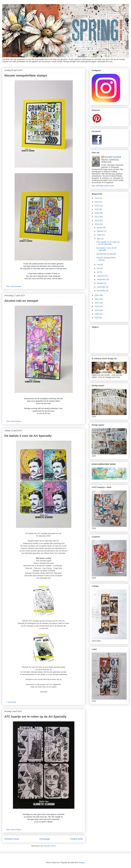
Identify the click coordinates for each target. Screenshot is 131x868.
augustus (101, 276)
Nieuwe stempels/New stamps (26, 75)
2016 (97, 213)
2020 (97, 295)
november (101, 287)
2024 (97, 310)
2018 (97, 221)
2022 (97, 303)
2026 (97, 318)
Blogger (82, 862)
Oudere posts (77, 839)
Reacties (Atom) (50, 846)
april (99, 239)
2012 (97, 198)
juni (99, 268)
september (102, 279)
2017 (97, 217)
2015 (97, 209)
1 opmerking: (12, 702)
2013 (97, 202)
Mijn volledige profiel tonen (103, 186)
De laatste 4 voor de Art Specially (28, 436)
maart (100, 235)
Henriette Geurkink (113, 157)
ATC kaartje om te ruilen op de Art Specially (35, 717)
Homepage (45, 839)
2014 (97, 206)
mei (99, 265)
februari (100, 231)
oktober (100, 283)
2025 (97, 314)
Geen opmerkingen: (14, 286)
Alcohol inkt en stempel (21, 301)
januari (100, 227)
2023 (97, 306)
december (101, 291)
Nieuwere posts (12, 839)
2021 (97, 299)
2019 (97, 224)
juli (98, 272)
